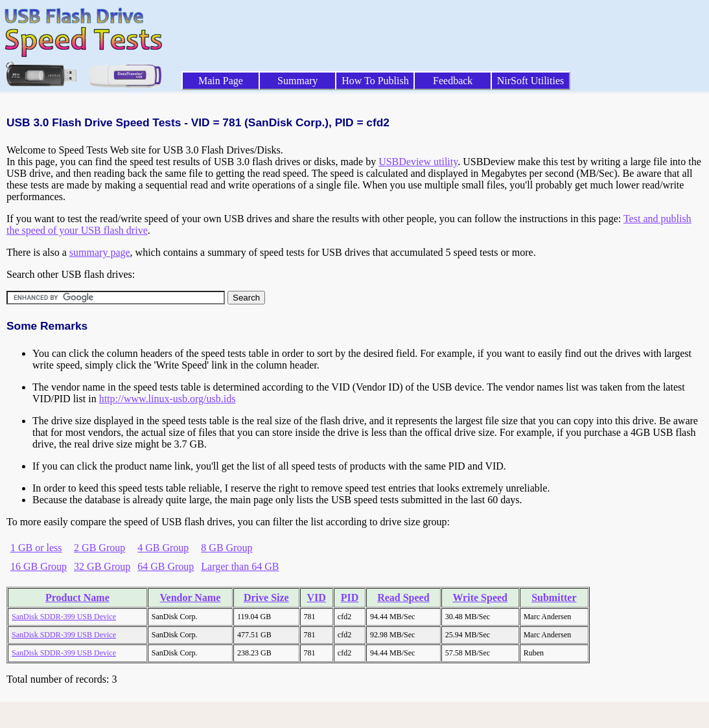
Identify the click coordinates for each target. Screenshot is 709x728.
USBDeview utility (418, 162)
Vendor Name (191, 597)
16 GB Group (39, 566)
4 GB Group (163, 548)
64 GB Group (166, 566)
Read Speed (403, 597)
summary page (100, 252)
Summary (297, 81)
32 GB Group (102, 566)
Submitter (554, 597)
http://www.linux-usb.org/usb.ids (168, 399)
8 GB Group (227, 548)
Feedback (453, 81)
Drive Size (266, 597)
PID (350, 597)
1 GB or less (36, 548)
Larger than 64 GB (240, 566)
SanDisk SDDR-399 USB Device (64, 617)
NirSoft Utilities (531, 81)
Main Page (221, 81)
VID (317, 597)
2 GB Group (99, 548)
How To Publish (375, 81)
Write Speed (480, 597)
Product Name (77, 597)
